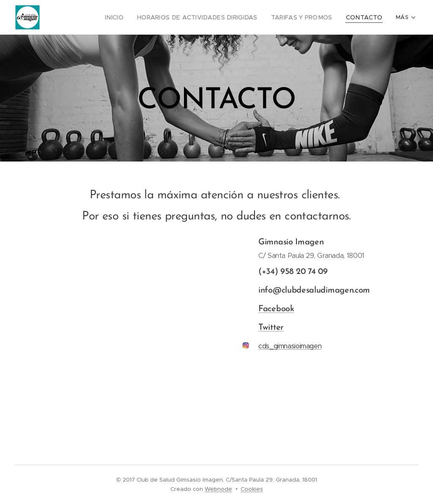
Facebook (276, 309)
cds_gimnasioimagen (290, 346)
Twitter (271, 328)
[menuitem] (133, 17)
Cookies (252, 489)
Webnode (218, 489)
